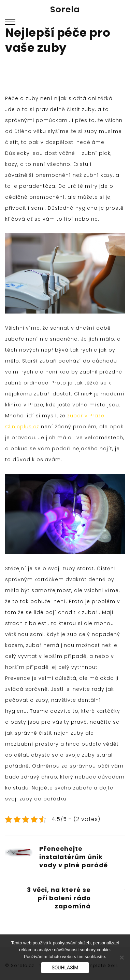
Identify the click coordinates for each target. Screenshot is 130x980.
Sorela (65, 9)
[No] (121, 957)
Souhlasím (65, 968)
